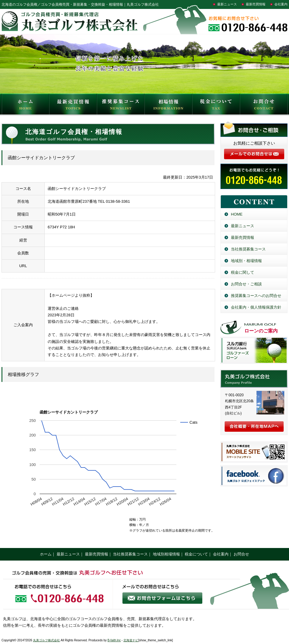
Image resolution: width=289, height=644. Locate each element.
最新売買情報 (256, 4)
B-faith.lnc (114, 640)
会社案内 (281, 4)
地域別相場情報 (166, 554)
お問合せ (264, 106)
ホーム (46, 554)
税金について (216, 106)
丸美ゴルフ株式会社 (46, 640)
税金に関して (243, 272)
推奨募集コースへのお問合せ (256, 296)
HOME (25, 106)
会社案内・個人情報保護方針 (256, 307)
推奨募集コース (121, 106)
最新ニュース (227, 4)
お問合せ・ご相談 (246, 284)
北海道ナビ (131, 640)
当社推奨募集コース (248, 249)
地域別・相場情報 (246, 261)
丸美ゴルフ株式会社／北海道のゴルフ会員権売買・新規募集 (254, 379)
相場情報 (168, 106)
